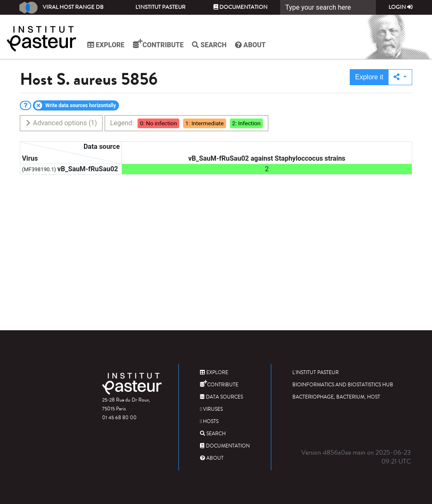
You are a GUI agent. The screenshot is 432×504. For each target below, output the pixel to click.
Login (401, 7)
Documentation (240, 7)
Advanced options (61, 123)
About (250, 45)
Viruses (211, 409)
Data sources (221, 397)
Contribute (158, 44)
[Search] (328, 7)
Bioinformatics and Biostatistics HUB (343, 385)
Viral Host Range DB (61, 8)
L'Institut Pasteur (161, 7)
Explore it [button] (369, 77)
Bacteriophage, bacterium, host (336, 397)
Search (209, 45)
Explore (106, 45)
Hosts (209, 422)
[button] (400, 77)
